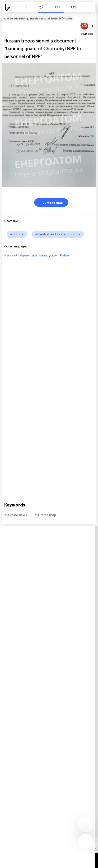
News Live (25, 7)
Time (58, 7)
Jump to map (50, 202)
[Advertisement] (49, 306)
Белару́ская (48, 255)
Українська (28, 255)
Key (74, 7)
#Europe (17, 234)
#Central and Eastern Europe (58, 234)
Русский (11, 255)
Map (41, 7)
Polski (64, 255)
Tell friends (94, 16)
